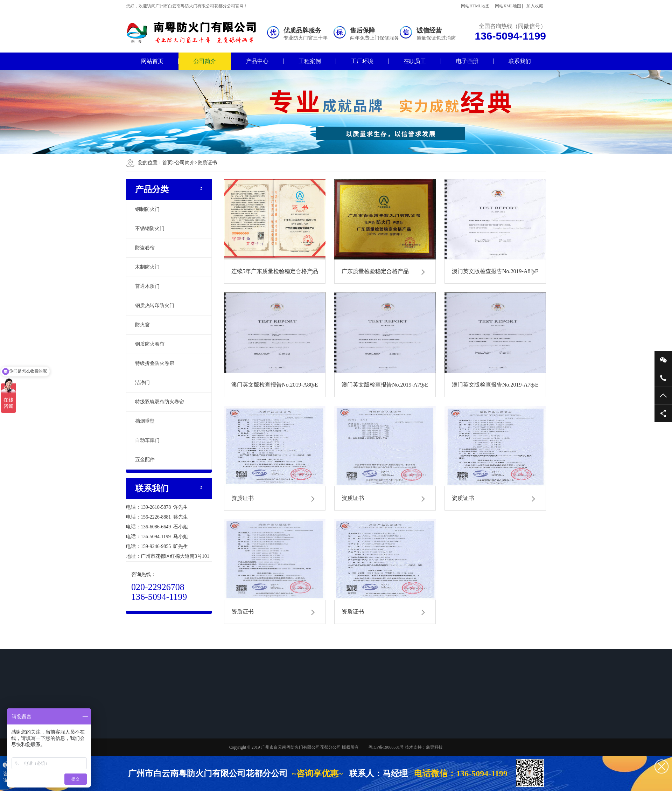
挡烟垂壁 (145, 421)
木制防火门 (147, 267)
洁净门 (142, 383)
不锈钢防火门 (150, 228)
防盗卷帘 (145, 248)
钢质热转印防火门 (155, 306)
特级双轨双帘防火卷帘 (160, 402)
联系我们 (520, 61)
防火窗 (142, 325)
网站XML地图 (508, 6)
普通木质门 (147, 286)
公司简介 (205, 61)
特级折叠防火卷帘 (155, 363)
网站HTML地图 (475, 6)
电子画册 (467, 61)
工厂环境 (362, 61)
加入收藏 (535, 6)
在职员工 (415, 61)
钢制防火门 (147, 209)
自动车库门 (147, 440)
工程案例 (310, 61)
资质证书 (207, 163)
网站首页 (152, 61)
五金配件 (145, 460)
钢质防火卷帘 (150, 344)
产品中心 (257, 61)
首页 (169, 163)
